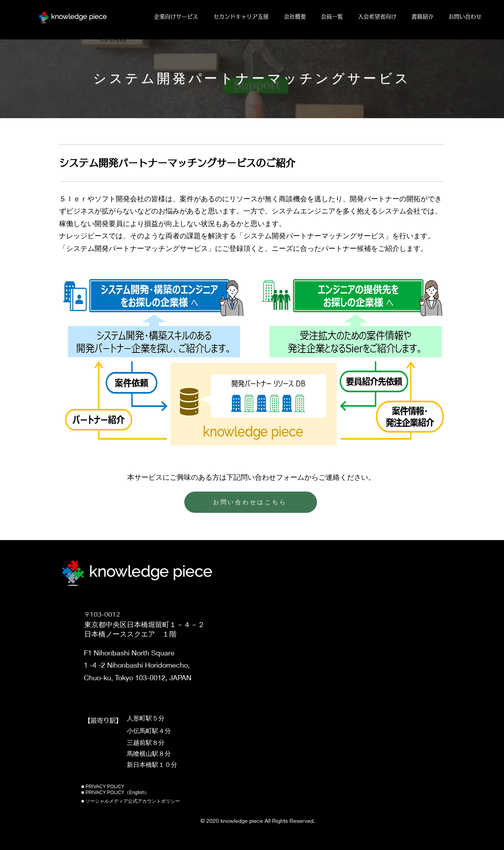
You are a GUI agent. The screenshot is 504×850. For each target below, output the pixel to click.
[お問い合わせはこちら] (251, 502)
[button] (178, 17)
